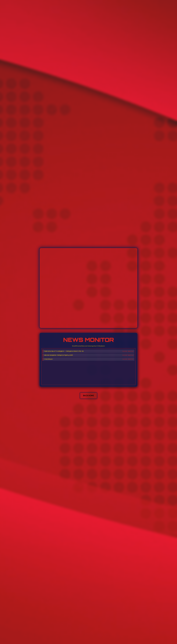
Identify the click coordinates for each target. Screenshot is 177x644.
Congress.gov (48, 359)
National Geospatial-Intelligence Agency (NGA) (58, 355)
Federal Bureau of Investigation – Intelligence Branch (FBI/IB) (64, 351)
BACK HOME (88, 396)
